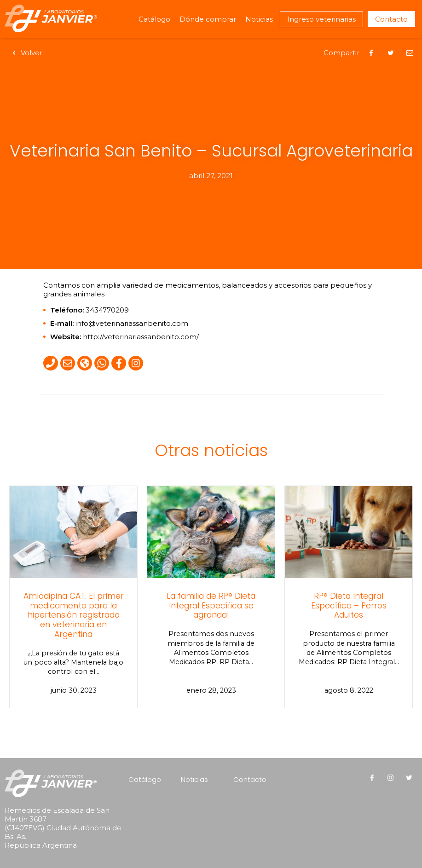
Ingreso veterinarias (321, 19)
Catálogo (154, 19)
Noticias (259, 19)
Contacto (391, 19)
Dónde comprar (208, 19)
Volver (26, 53)
